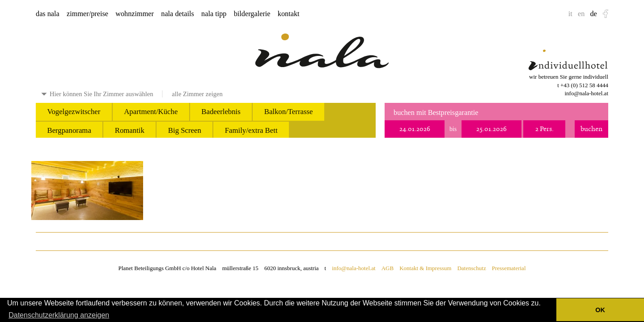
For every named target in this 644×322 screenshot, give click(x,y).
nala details (178, 14)
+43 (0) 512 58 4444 (584, 85)
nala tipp (214, 14)
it (570, 14)
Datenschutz (471, 268)
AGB (388, 268)
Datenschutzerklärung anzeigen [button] (59, 315)
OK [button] (600, 310)
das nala (48, 14)
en (581, 14)
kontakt (289, 14)
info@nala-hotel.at (586, 93)
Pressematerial (509, 268)
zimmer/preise (87, 14)
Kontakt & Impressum (425, 268)
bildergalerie (252, 14)
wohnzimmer (135, 14)
